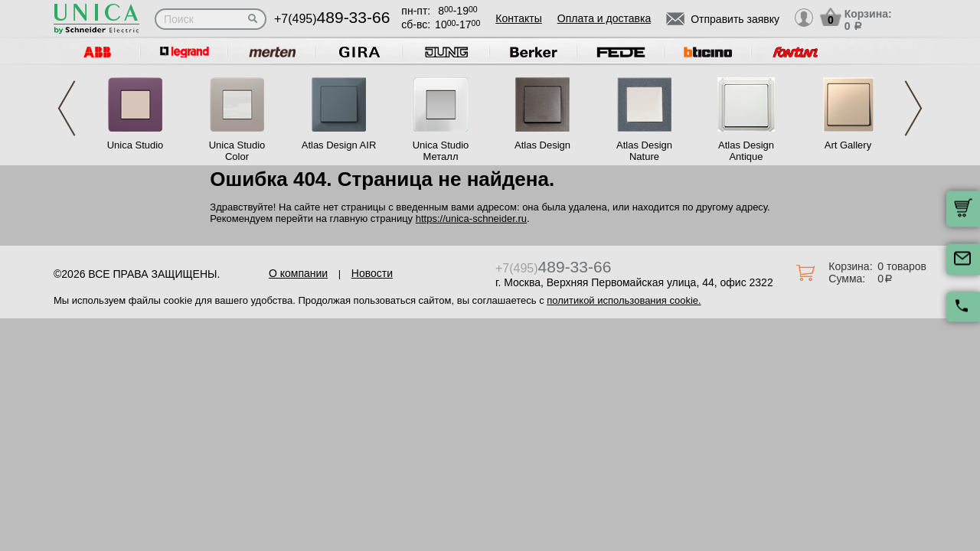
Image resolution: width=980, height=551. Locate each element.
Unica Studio (136, 145)
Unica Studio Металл (441, 151)
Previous (67, 108)
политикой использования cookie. (624, 300)
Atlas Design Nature (644, 151)
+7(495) (332, 19)
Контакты (518, 18)
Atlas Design (542, 145)
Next (913, 108)
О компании (298, 273)
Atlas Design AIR (339, 145)
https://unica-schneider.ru (471, 218)
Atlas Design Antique (746, 151)
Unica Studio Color (237, 151)
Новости (372, 273)
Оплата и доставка (604, 18)
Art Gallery (848, 145)
